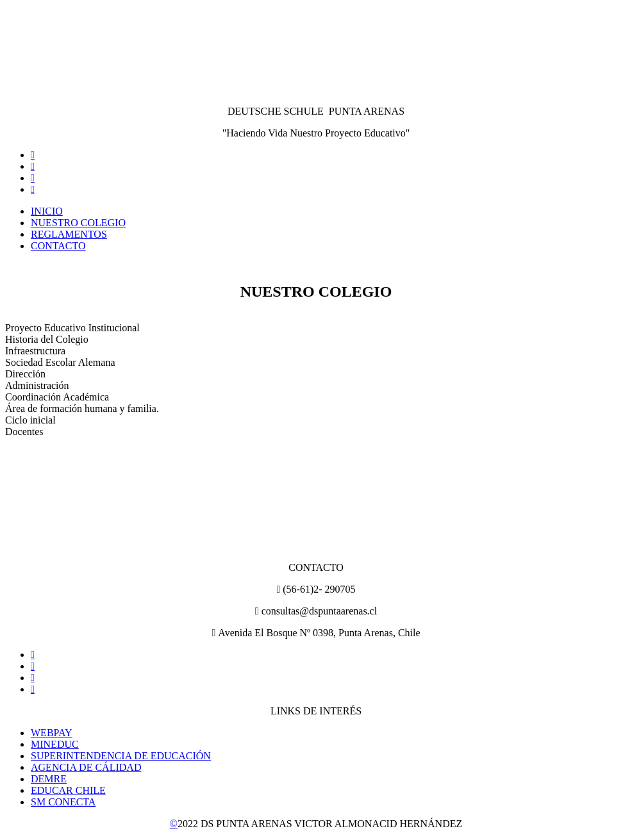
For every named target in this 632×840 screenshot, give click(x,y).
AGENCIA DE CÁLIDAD (86, 767)
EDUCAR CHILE (68, 790)
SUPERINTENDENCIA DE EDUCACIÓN (121, 756)
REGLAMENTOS (69, 234)
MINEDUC (55, 744)
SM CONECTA (63, 802)
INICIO (47, 211)
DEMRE (49, 779)
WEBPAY (52, 733)
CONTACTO (58, 246)
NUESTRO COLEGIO (78, 223)
